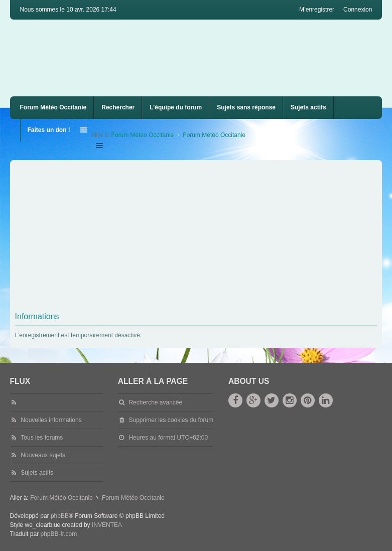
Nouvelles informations (51, 420)
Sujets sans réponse (246, 107)
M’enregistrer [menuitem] (317, 10)
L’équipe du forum (176, 107)
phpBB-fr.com (58, 534)
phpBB (60, 516)
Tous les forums (42, 438)
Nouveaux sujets (43, 455)
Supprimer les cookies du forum (171, 420)
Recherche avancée (155, 402)
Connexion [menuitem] (358, 10)
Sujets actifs (308, 107)
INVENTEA (107, 525)
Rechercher (118, 107)
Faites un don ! (49, 130)
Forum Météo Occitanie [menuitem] (53, 107)
